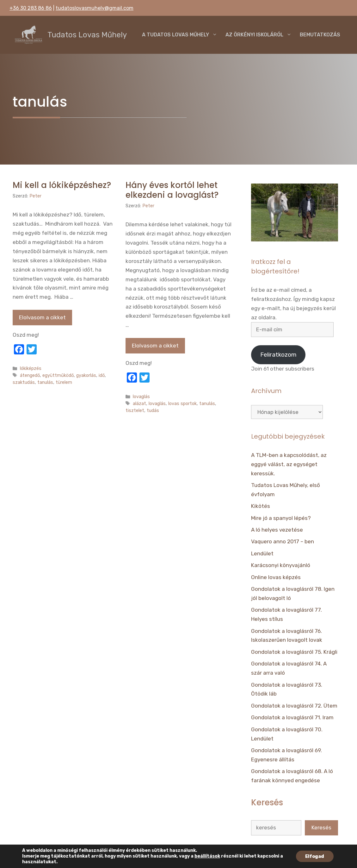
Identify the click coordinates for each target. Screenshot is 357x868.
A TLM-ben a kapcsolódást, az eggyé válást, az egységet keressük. (289, 464)
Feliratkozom (278, 355)
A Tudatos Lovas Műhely (182, 35)
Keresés (321, 827)
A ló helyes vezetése (277, 530)
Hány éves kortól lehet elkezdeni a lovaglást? (172, 190)
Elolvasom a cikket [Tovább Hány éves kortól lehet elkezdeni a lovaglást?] (155, 346)
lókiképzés (31, 368)
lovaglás (141, 397)
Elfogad (315, 856)
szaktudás (24, 382)
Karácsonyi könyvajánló (281, 565)
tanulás (45, 382)
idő (102, 375)
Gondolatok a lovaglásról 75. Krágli (294, 652)
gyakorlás (86, 375)
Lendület (262, 553)
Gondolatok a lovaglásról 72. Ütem (294, 706)
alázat (139, 403)
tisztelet (135, 410)
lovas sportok (182, 403)
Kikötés (261, 506)
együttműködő (58, 375)
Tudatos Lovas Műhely (87, 35)
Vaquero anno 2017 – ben (283, 541)
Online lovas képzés (276, 577)
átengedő (30, 375)
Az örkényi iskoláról (261, 35)
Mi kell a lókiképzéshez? (62, 185)
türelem (64, 382)
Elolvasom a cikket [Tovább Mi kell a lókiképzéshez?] (42, 317)
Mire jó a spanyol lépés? (281, 518)
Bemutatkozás (320, 35)
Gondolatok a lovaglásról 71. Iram (292, 717)
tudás (153, 410)
